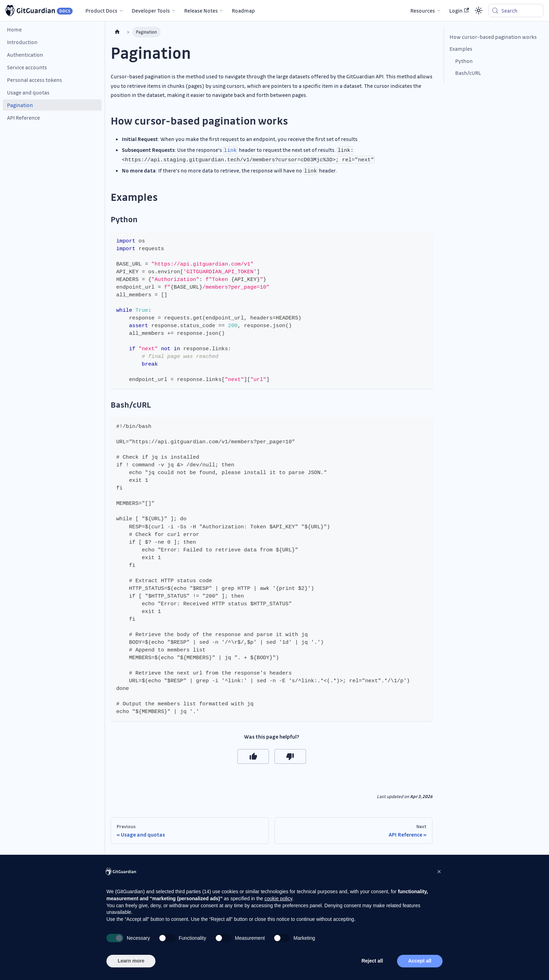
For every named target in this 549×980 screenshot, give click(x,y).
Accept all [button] (420, 961)
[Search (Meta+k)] (516, 10)
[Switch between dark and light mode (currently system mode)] (479, 10)
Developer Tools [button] (151, 10)
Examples (461, 49)
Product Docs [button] (101, 10)
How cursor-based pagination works (493, 37)
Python (464, 61)
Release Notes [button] (201, 10)
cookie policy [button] (278, 898)
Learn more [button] (131, 961)
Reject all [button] (372, 961)
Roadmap (243, 10)
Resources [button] (423, 10)
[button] (439, 872)
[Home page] (117, 32)
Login (459, 10)
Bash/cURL (468, 73)
